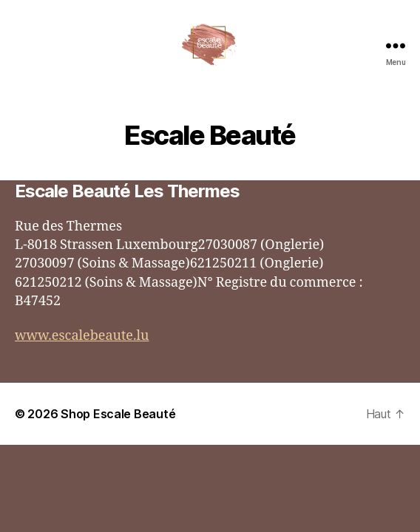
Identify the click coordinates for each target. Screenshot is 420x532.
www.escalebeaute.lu (82, 336)
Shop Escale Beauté (118, 414)
